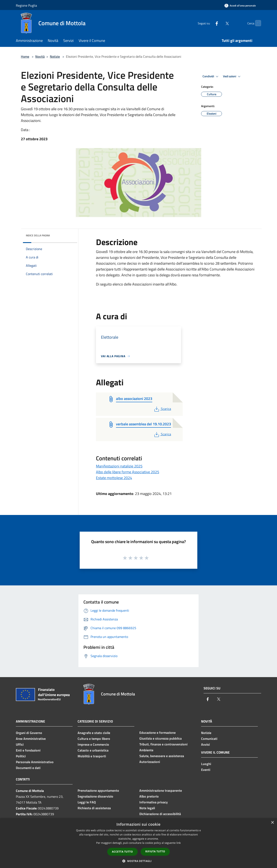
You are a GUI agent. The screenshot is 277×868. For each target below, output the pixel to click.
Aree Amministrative (31, 739)
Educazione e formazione (157, 733)
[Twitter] (219, 23)
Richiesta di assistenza (94, 808)
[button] (138, 861)
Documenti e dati (28, 768)
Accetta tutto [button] (122, 852)
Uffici (20, 744)
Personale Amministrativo (35, 762)
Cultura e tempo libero (94, 739)
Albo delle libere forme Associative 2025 (128, 472)
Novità (40, 56)
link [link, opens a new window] (179, 843)
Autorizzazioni (150, 762)
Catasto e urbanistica (93, 750)
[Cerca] (256, 23)
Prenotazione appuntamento (98, 790)
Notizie (55, 56)
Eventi (206, 770)
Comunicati (209, 739)
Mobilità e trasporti (92, 756)
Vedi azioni (232, 76)
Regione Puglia (26, 5)
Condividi (211, 76)
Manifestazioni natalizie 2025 (119, 466)
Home (25, 56)
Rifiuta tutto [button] (155, 851)
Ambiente (146, 750)
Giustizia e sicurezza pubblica (161, 738)
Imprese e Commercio (93, 744)
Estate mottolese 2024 (114, 478)
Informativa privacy (154, 802)
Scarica (162, 409)
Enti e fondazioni (28, 750)
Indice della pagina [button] (38, 235)
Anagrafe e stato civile (94, 733)
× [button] (272, 823)
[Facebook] (209, 23)
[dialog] (138, 843)
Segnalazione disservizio (95, 796)
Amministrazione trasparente (161, 790)
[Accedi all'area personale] (240, 6)
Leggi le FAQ (87, 802)
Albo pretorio (149, 796)
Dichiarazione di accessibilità (160, 814)
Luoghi (206, 764)
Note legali (147, 808)
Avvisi (205, 744)
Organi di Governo (29, 733)
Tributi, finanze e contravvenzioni (163, 744)
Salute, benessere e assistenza (162, 756)
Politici (21, 756)
